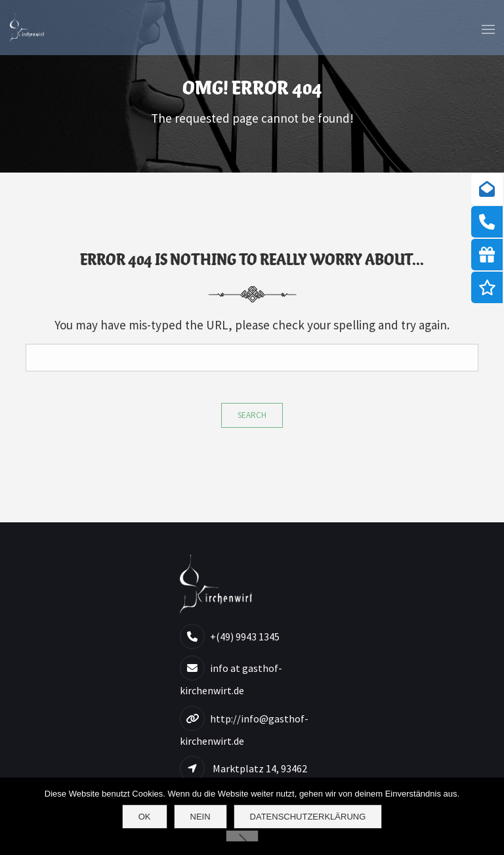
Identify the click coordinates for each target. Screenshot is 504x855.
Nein (200, 817)
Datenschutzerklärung (308, 817)
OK (145, 817)
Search (252, 415)
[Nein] (242, 836)
